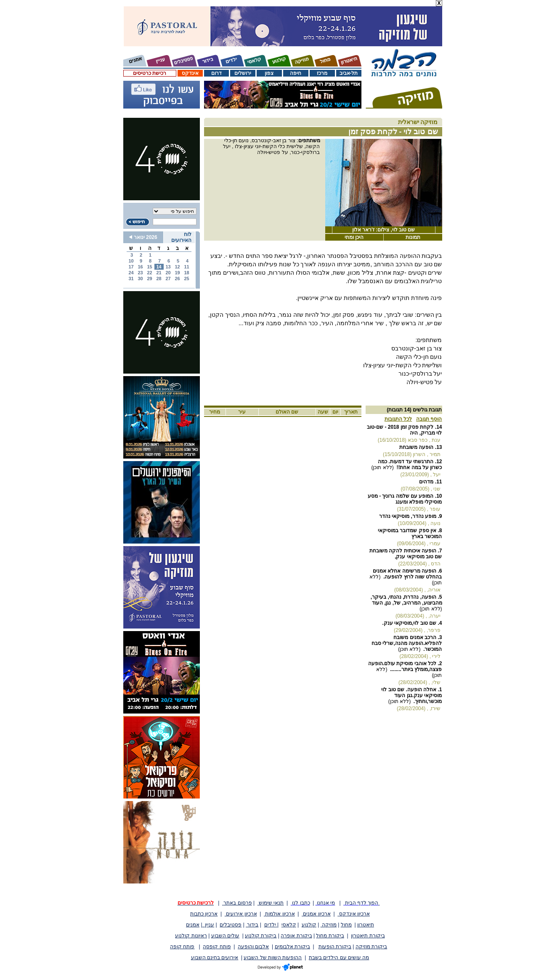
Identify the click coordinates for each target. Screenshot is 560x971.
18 (186, 273)
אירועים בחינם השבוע (215, 958)
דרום (216, 73)
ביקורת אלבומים (292, 947)
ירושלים (243, 73)
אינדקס (190, 73)
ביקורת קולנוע (261, 936)
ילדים (271, 925)
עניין (208, 925)
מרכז (322, 73)
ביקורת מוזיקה (371, 947)
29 (149, 279)
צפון (269, 73)
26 (177, 279)
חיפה (296, 73)
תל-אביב (349, 73)
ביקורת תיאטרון (368, 936)
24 (131, 273)
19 (177, 273)
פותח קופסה (217, 947)
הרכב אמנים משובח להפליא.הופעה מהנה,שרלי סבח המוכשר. (407, 643)
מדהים (426, 482)
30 (140, 279)
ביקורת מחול (330, 936)
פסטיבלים (231, 925)
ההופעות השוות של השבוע (273, 958)
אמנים (193, 925)
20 (168, 273)
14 (159, 267)
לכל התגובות (398, 419)
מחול (346, 925)
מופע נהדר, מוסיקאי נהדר (408, 516)
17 (131, 267)
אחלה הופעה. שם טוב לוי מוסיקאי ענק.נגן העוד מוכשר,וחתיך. (411, 695)
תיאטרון (366, 925)
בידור (252, 925)
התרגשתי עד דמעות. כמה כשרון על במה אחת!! (410, 464)
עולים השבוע (225, 936)
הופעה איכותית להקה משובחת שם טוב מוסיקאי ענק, (406, 554)
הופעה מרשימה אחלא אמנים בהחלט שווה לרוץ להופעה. (407, 574)
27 (168, 279)
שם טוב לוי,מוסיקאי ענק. (409, 623)
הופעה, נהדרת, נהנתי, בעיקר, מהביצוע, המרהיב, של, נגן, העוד (406, 600)
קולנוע (309, 925)
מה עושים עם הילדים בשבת (339, 958)
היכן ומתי (354, 237)
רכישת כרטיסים (150, 73)
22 (149, 273)
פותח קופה (182, 947)
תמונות (413, 237)
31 (131, 279)
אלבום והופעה (253, 947)
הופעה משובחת (416, 447)
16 (140, 267)
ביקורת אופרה (296, 936)
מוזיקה (329, 925)
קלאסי (289, 925)
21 (159, 273)
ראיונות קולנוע (191, 936)
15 (149, 267)
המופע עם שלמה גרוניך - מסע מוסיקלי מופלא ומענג (405, 499)
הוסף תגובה (429, 419)
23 (140, 273)
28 (159, 279)
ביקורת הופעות (335, 947)
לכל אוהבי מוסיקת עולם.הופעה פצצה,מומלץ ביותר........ (405, 666)
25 (186, 279)
